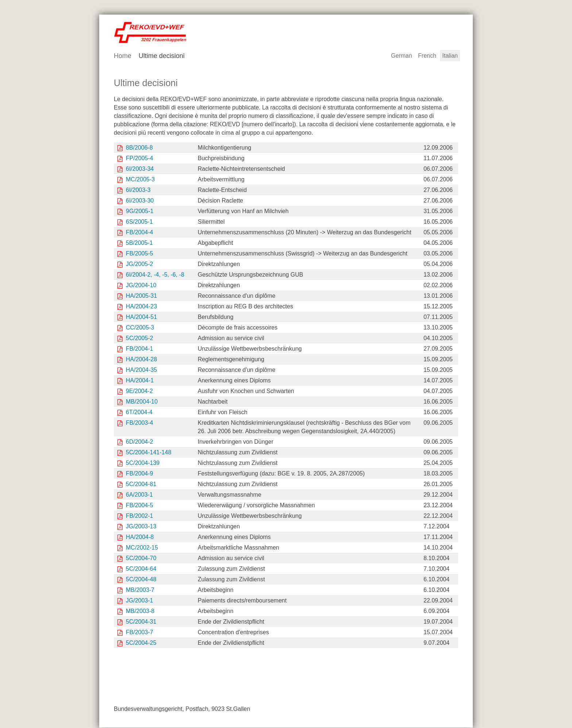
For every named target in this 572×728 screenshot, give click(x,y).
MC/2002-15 (142, 548)
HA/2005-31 (141, 296)
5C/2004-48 (142, 580)
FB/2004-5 (140, 506)
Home (123, 56)
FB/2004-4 (140, 233)
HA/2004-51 (141, 317)
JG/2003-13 (141, 527)
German (402, 56)
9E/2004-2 (139, 391)
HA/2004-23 (141, 307)
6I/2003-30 (140, 201)
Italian (450, 56)
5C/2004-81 (141, 484)
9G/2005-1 (140, 211)
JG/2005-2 (140, 264)
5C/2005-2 (140, 338)
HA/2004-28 (141, 360)
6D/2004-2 (140, 442)
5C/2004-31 (141, 622)
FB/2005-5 (140, 254)
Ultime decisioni (162, 56)
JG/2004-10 (141, 286)
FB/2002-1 (140, 516)
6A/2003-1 (139, 495)
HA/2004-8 (140, 537)
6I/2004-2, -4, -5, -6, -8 (155, 275)
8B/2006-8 (139, 148)
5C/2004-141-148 (149, 453)
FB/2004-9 (140, 474)
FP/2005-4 (140, 159)
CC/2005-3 (140, 328)
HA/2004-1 (140, 381)
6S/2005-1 (139, 222)
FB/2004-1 (140, 349)
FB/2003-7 (140, 633)
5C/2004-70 (141, 558)
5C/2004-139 (143, 463)
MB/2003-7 (140, 590)
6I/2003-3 (138, 190)
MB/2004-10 (142, 402)
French (427, 56)
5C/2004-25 (141, 643)
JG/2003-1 (140, 601)
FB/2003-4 (140, 423)
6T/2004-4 (139, 413)
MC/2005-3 (140, 180)
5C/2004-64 (141, 569)
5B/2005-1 (139, 243)
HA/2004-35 (141, 370)
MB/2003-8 (140, 611)
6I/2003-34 (140, 169)
